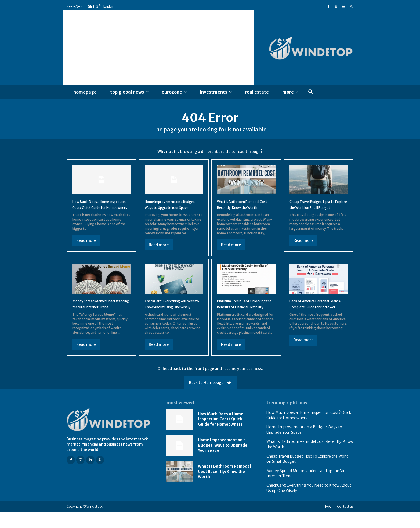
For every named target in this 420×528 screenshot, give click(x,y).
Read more (86, 251)
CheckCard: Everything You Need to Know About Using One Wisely (172, 317)
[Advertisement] (158, 48)
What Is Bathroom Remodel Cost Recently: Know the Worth (245, 212)
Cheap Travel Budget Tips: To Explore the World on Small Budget (316, 212)
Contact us (345, 523)
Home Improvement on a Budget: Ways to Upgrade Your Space (171, 212)
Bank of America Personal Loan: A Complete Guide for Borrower (317, 317)
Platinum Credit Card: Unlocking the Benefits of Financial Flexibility (243, 317)
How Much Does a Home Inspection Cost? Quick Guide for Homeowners (96, 212)
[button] (311, 92)
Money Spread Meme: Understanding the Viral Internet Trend (96, 317)
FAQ (328, 523)
